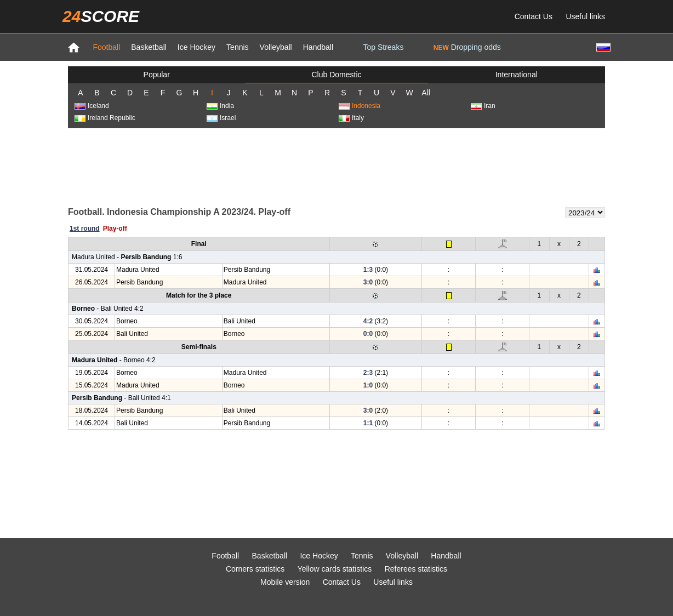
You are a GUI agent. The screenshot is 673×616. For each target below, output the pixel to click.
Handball (318, 47)
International (517, 75)
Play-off (115, 229)
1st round (85, 229)
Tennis (237, 47)
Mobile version (285, 582)
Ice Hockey (196, 47)
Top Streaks (383, 47)
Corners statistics (255, 569)
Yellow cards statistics (335, 569)
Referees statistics (416, 569)
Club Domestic (336, 75)
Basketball (149, 47)
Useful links (585, 16)
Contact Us (534, 16)
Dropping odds (467, 47)
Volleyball (276, 47)
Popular (157, 75)
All (426, 93)
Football (106, 47)
